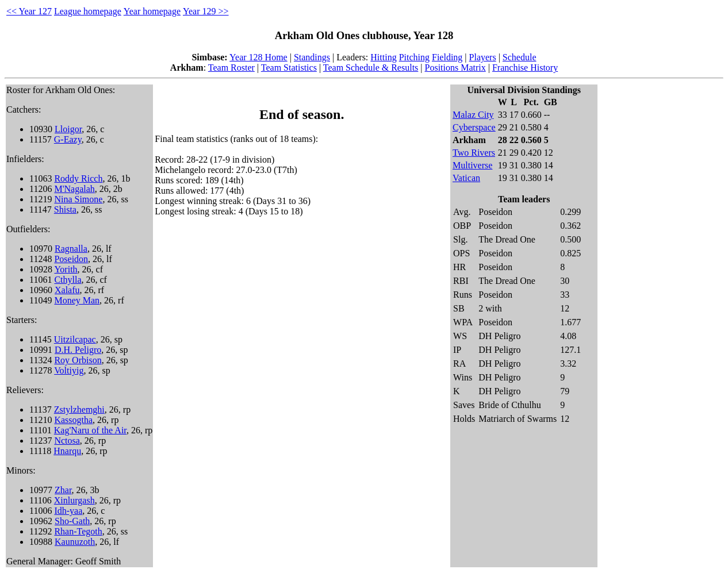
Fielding (447, 57)
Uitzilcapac (75, 339)
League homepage (88, 11)
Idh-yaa (68, 511)
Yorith (66, 269)
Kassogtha (73, 420)
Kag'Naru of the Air (90, 430)
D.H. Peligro (78, 350)
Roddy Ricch (78, 178)
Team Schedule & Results (371, 68)
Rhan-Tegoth (78, 531)
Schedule (520, 57)
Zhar (63, 490)
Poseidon (71, 259)
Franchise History (525, 68)
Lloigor (68, 129)
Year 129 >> (206, 11)
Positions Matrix (455, 68)
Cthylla (68, 280)
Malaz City (473, 115)
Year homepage (152, 11)
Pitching (414, 57)
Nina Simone (78, 199)
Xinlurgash (74, 500)
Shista (65, 209)
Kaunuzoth (75, 542)
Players (483, 57)
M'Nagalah (74, 189)
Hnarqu (67, 451)
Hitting (383, 57)
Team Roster (231, 68)
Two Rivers (474, 153)
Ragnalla (71, 249)
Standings (312, 57)
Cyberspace (474, 127)
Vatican (466, 178)
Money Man (77, 300)
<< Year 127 (29, 11)
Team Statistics (289, 68)
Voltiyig (69, 370)
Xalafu (67, 290)
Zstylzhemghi (79, 409)
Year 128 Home (258, 57)
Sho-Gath (72, 521)
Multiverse (472, 165)
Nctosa (67, 441)
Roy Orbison (78, 360)
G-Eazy (68, 139)
